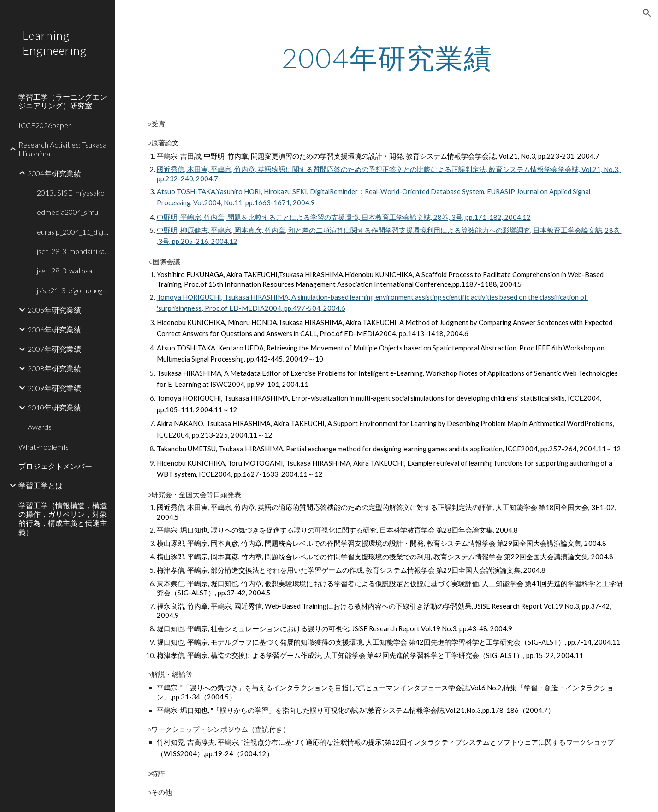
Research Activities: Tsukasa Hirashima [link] (62, 149)
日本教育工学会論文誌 (568, 230)
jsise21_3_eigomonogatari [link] (73, 290)
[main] (387, 58)
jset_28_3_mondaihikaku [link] (73, 251)
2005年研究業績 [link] (54, 310)
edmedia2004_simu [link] (68, 212)
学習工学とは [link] (41, 485)
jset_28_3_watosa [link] (65, 270)
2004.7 (207, 179)
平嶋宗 (221, 230)
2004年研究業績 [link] (54, 173)
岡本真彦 (248, 230)
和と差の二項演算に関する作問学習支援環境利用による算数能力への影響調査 (409, 230)
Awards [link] (40, 427)
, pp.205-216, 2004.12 (203, 241)
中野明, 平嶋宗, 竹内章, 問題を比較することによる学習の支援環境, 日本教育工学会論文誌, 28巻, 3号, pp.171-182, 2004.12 (344, 217)
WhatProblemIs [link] (44, 447)
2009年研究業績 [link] (54, 388)
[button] (647, 13)
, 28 (608, 230)
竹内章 (275, 230)
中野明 (167, 230)
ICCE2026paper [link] (45, 125)
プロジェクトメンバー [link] (55, 466)
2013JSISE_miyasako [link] (71, 193)
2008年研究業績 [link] (54, 368)
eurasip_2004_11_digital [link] (73, 232)
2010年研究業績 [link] (54, 407)
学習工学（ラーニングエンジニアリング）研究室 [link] (63, 101)
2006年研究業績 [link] (54, 329)
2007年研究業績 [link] (54, 349)
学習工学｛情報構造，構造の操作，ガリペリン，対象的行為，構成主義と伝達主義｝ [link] (63, 519)
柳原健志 (194, 230)
